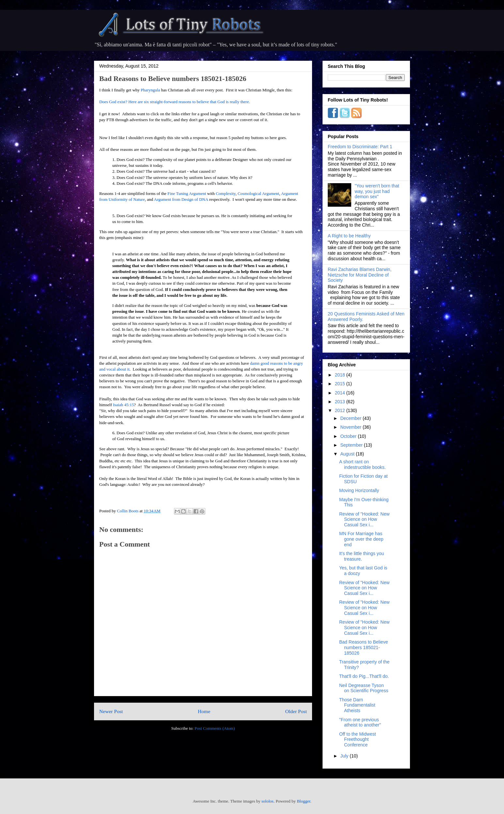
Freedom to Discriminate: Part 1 (360, 147)
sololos (268, 801)
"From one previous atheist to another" (360, 722)
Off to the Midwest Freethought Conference (358, 740)
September (352, 445)
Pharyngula (150, 90)
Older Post (296, 711)
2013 (341, 402)
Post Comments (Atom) (215, 728)
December (351, 418)
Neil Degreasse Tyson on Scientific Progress (364, 688)
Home (204, 711)
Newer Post (111, 711)
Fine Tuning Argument (187, 193)
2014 (341, 393)
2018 (341, 375)
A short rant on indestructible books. (362, 464)
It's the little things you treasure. (362, 556)
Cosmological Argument (258, 193)
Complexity (226, 193)
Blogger (303, 801)
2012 (341, 410)
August (348, 454)
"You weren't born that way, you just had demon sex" (377, 191)
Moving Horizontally (359, 490)
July (345, 756)
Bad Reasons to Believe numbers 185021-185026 (363, 647)
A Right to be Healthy (349, 236)
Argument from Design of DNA (181, 199)
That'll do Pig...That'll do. (364, 676)
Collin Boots (128, 511)
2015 (341, 384)
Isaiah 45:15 (123, 405)
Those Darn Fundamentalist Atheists (357, 705)
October (349, 436)
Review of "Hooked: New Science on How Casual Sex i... (364, 519)
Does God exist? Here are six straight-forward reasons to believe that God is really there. (175, 102)
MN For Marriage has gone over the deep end (361, 539)
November (351, 427)
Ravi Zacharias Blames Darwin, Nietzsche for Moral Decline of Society (360, 275)
